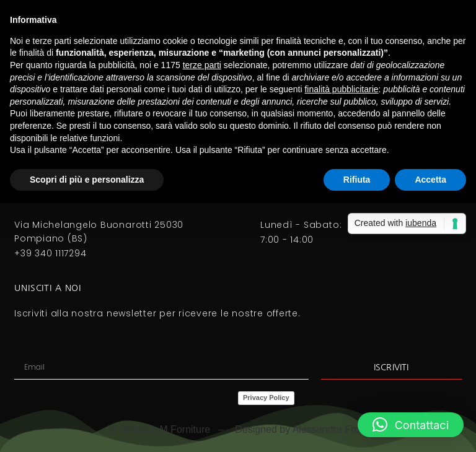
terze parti (202, 65)
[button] (411, 425)
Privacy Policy (266, 398)
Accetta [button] (430, 180)
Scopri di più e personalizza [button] (87, 180)
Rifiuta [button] (357, 180)
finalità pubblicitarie (341, 89)
